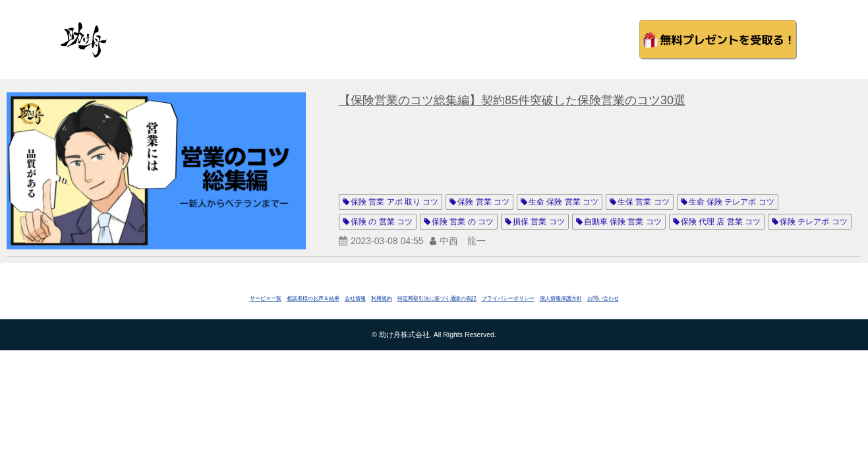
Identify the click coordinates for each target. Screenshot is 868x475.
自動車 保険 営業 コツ (623, 222)
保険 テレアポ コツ (814, 222)
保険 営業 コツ (483, 202)
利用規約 (382, 299)
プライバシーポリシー (508, 299)
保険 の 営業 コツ (382, 222)
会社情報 (355, 299)
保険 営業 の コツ (463, 222)
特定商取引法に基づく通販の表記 (437, 299)
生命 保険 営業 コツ (564, 202)
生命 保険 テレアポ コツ (732, 202)
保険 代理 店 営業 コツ (721, 222)
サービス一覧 (266, 299)
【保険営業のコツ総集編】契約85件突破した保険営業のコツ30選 (512, 100)
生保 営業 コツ (644, 202)
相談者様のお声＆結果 (313, 299)
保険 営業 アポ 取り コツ (394, 202)
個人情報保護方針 (561, 299)
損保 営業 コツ (539, 222)
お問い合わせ (603, 299)
